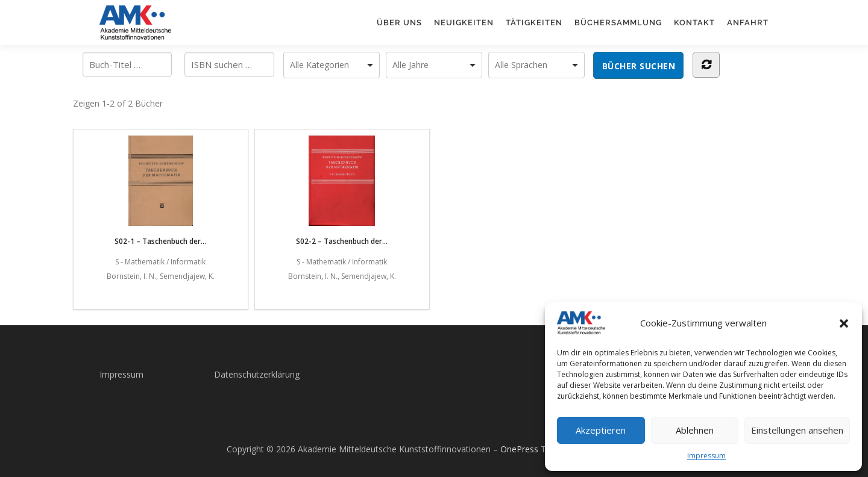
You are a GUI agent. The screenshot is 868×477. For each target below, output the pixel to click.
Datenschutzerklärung (257, 374)
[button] (844, 323)
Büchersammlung (618, 23)
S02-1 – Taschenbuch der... (160, 191)
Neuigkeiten (464, 23)
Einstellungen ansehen (797, 430)
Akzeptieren (601, 430)
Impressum (706, 456)
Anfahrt (748, 23)
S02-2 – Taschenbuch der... (342, 191)
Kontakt (694, 23)
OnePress (519, 449)
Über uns (399, 23)
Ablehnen (695, 430)
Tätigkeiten (534, 23)
